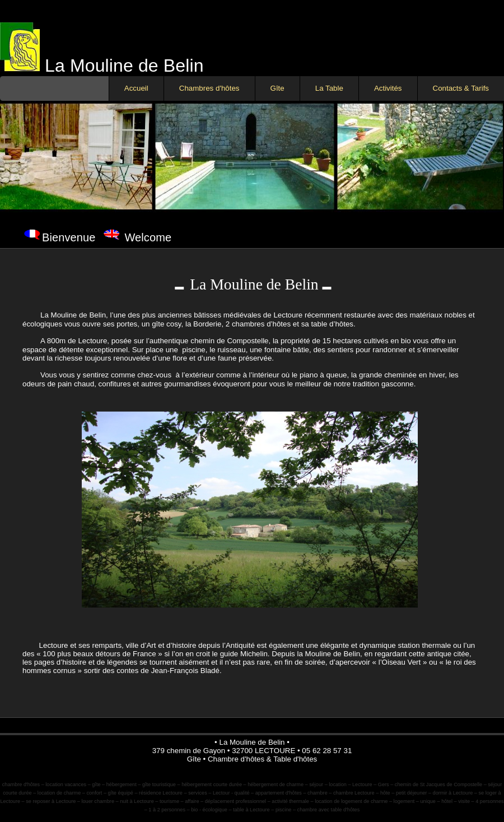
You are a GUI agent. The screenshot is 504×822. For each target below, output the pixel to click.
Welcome (148, 237)
